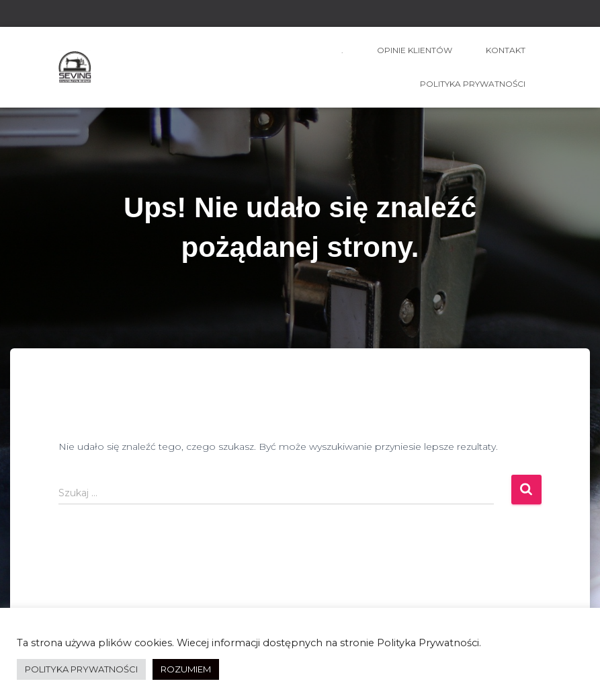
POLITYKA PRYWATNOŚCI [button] (81, 669)
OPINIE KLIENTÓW (415, 50)
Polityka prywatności (473, 84)
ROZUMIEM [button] (186, 669)
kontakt (506, 50)
